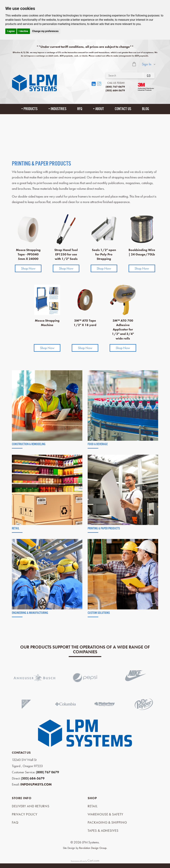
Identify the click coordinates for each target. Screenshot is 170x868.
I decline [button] (23, 31)
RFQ (80, 109)
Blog (145, 109)
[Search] (124, 75)
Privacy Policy (25, 814)
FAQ (15, 822)
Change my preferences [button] (45, 31)
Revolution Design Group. (93, 848)
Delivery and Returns (31, 806)
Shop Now (28, 268)
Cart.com (93, 860)
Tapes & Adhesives (103, 831)
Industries (59, 109)
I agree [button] (11, 31)
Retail (93, 806)
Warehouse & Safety (105, 814)
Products (31, 109)
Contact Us (123, 109)
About (100, 109)
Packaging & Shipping (107, 822)
